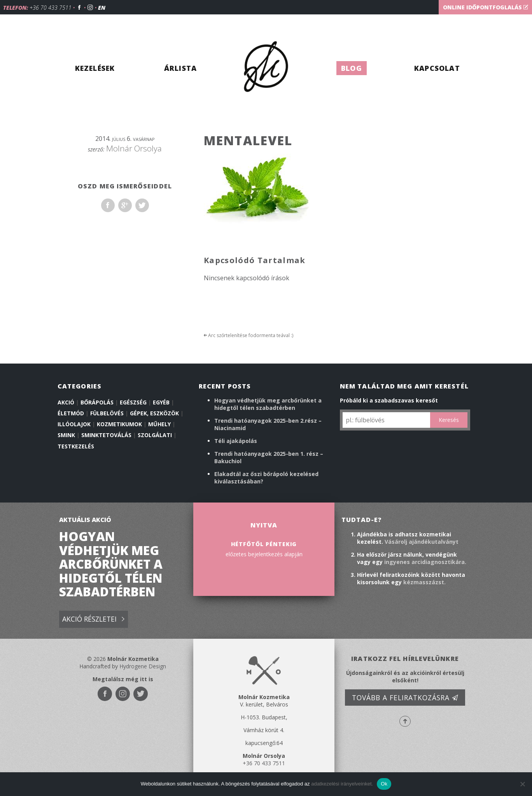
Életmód (71, 413)
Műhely (159, 424)
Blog (352, 68)
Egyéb (161, 402)
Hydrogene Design (143, 666)
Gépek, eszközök (154, 413)
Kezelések (95, 68)
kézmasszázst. (424, 582)
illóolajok (74, 424)
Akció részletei (93, 619)
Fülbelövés (107, 413)
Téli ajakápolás (236, 441)
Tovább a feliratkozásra (405, 698)
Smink (66, 435)
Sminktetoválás (106, 435)
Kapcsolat (437, 68)
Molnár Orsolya (134, 148)
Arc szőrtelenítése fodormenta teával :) (248, 335)
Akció (66, 402)
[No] (522, 784)
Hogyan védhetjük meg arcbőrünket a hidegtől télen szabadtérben (268, 404)
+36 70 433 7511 (51, 8)
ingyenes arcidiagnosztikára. (425, 562)
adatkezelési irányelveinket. (342, 784)
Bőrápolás (97, 402)
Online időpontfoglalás (486, 7)
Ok (384, 784)
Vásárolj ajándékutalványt (422, 542)
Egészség (133, 402)
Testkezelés (76, 446)
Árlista (180, 68)
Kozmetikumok (119, 424)
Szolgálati (155, 435)
